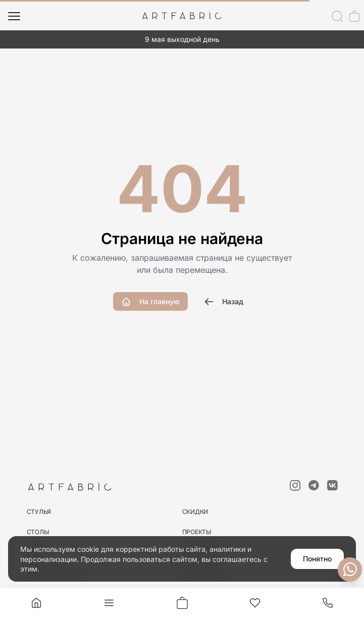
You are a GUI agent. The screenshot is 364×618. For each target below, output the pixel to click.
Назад (224, 302)
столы (38, 532)
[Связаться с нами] (350, 569)
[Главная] (36, 603)
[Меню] (14, 16)
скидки (195, 512)
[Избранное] (255, 603)
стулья (39, 512)
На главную (150, 302)
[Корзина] (354, 16)
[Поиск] (337, 16)
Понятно (317, 559)
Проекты (197, 532)
